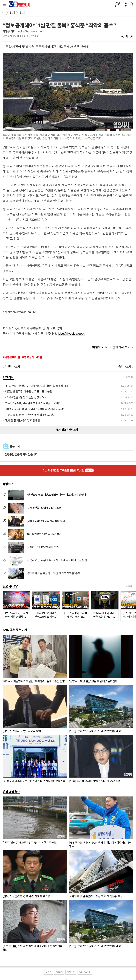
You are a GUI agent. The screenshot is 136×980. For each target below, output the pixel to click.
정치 (12, 13)
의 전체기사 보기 (111, 347)
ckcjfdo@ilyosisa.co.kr (29, 31)
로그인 (48, 972)
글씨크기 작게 (122, 36)
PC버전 (59, 972)
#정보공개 (28, 357)
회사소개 (71, 972)
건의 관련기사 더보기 (68, 430)
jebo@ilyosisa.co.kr (72, 333)
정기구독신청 (85, 972)
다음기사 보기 (124, 367)
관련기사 (8, 377)
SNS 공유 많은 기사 (15, 630)
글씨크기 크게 (132, 36)
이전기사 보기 (12, 367)
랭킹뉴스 (8, 484)
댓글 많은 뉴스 (12, 791)
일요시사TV (10, 586)
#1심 (39, 357)
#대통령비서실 (11, 357)
